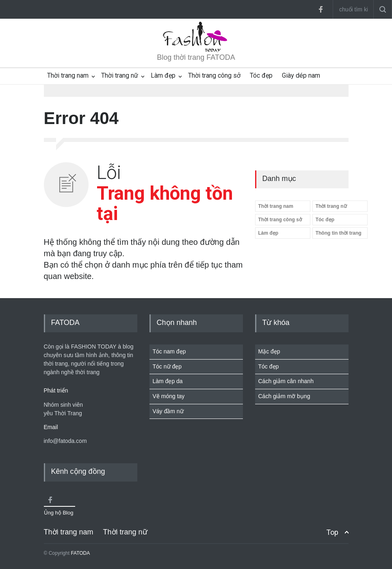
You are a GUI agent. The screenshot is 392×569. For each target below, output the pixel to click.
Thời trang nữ (120, 75)
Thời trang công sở (214, 75)
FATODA (80, 553)
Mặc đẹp (269, 351)
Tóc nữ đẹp (167, 366)
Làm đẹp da (168, 381)
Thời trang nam (68, 75)
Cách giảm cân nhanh (286, 381)
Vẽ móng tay (169, 396)
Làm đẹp (163, 75)
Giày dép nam (301, 75)
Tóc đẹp (261, 75)
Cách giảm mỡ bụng (284, 396)
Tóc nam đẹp (169, 351)
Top (332, 532)
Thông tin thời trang (339, 233)
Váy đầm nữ (168, 411)
